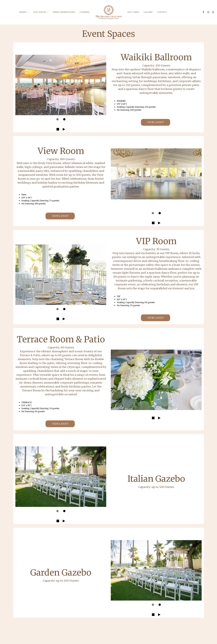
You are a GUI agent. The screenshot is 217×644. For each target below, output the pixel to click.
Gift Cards (133, 12)
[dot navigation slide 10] (153, 605)
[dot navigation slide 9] (64, 511)
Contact (162, 12)
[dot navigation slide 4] (160, 213)
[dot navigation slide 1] (57, 119)
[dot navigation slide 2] (64, 119)
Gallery (148, 12)
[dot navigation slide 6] (64, 309)
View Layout (152, 123)
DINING (24, 12)
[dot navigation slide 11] (160, 605)
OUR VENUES (41, 12)
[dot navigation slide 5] (57, 309)
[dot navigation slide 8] (57, 511)
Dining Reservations (64, 12)
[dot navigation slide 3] (153, 213)
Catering (85, 12)
